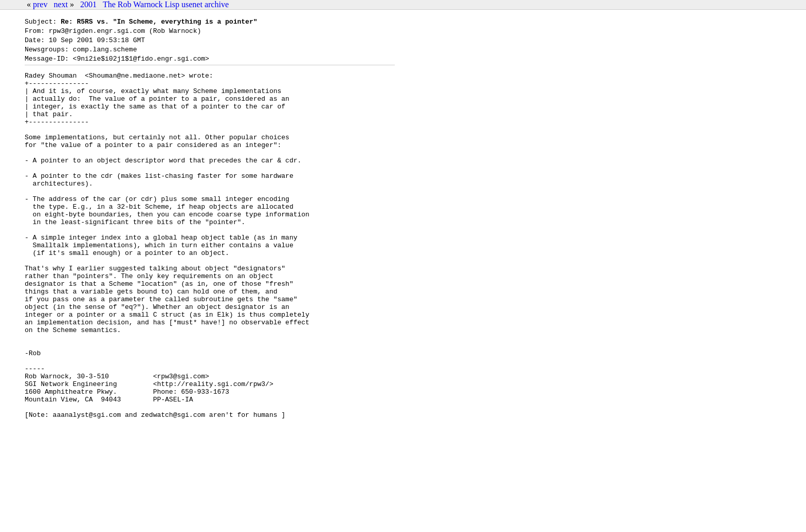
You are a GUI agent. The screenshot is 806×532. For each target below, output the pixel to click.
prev (40, 4)
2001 (88, 4)
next (61, 4)
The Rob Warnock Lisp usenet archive (166, 4)
